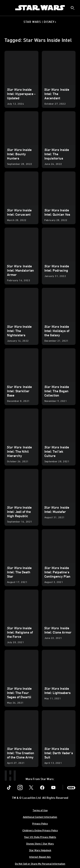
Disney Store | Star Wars (40, 843)
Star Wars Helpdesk (40, 850)
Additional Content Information (40, 817)
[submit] (73, 8)
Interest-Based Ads (40, 857)
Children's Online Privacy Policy (40, 830)
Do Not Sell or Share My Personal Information (40, 864)
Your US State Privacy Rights (40, 837)
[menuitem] (7, 8)
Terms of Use (40, 810)
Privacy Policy (40, 823)
